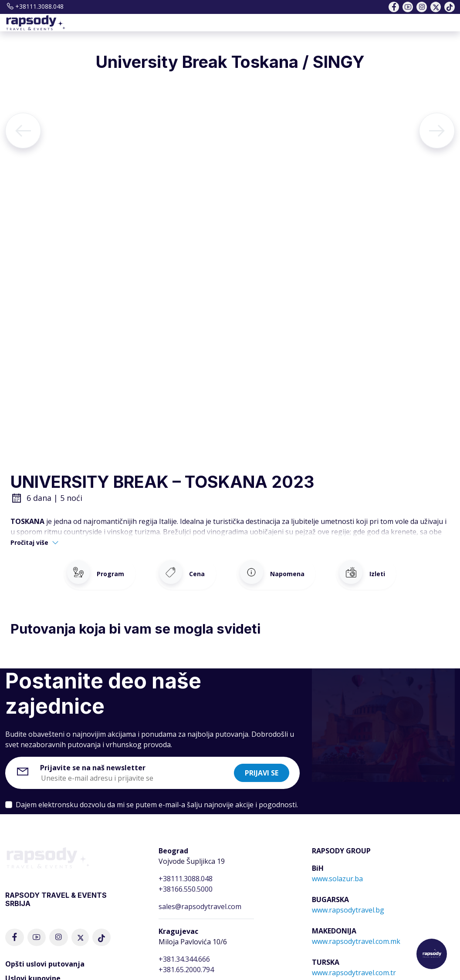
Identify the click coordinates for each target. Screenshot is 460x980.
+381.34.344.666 (184, 953)
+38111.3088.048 (34, 6)
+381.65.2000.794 (186, 963)
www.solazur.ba (337, 872)
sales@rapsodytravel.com (200, 900)
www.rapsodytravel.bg (348, 903)
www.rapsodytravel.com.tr (354, 966)
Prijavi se (262, 766)
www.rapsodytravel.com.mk (356, 935)
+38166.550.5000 (186, 883)
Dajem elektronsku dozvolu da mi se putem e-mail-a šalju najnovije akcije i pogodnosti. (157, 798)
